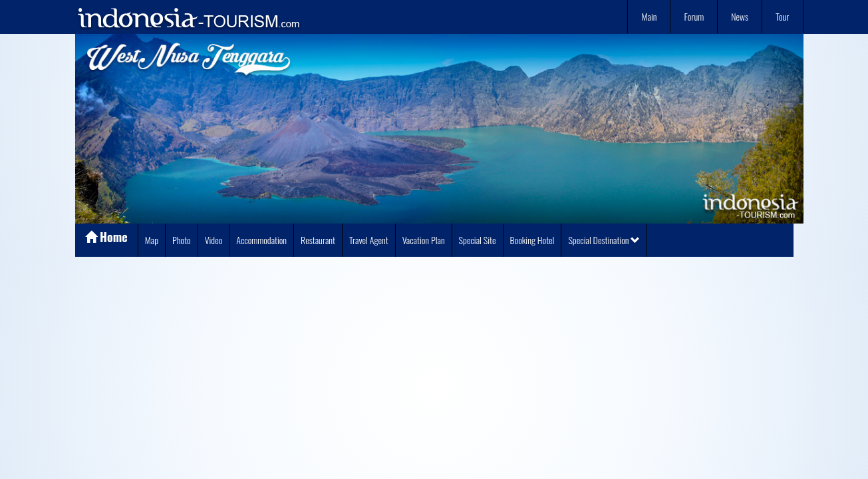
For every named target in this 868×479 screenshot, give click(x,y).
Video (214, 240)
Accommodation (261, 240)
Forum (694, 16)
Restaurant (318, 240)
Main (649, 16)
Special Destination (604, 240)
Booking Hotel (532, 240)
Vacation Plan (424, 240)
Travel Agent (369, 240)
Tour (782, 16)
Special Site (478, 240)
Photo (182, 240)
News (740, 16)
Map (152, 240)
